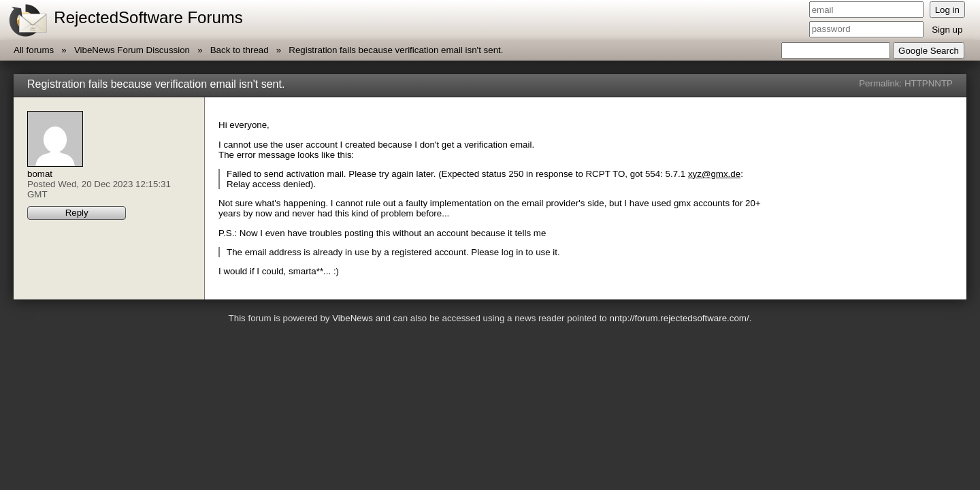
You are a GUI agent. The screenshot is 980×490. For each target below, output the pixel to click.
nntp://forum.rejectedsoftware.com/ (679, 318)
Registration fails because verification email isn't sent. (396, 50)
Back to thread (240, 50)
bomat (40, 174)
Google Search (929, 51)
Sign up (947, 30)
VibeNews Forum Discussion (132, 50)
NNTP (941, 83)
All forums (34, 50)
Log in (947, 10)
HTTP (916, 83)
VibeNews (353, 318)
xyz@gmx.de (714, 174)
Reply (77, 213)
